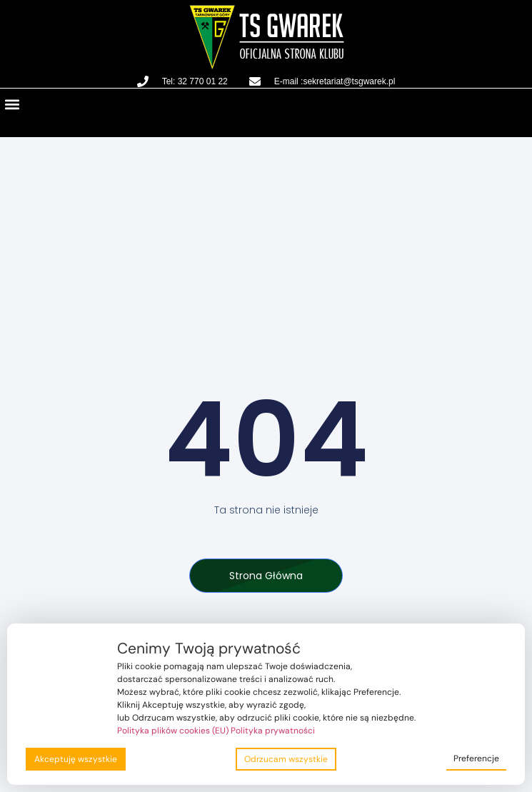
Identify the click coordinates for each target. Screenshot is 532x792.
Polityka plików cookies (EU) (173, 731)
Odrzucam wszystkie (286, 759)
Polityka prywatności (273, 731)
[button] (12, 104)
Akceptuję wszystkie (76, 759)
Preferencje (476, 758)
